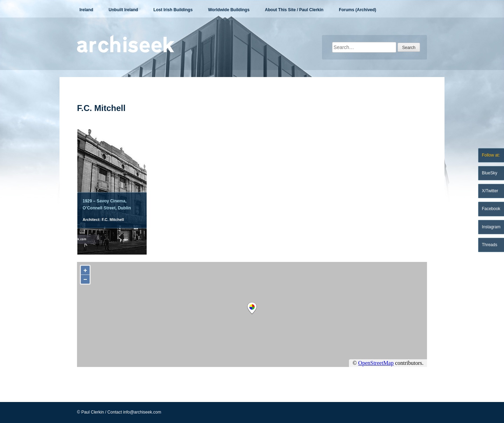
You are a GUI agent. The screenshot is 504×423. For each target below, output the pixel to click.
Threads (490, 245)
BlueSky (490, 173)
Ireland (86, 10)
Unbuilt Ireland (123, 10)
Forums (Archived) (358, 10)
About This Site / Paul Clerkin (294, 10)
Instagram (491, 227)
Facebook (491, 209)
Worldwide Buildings (229, 10)
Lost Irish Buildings (173, 10)
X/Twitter (490, 191)
